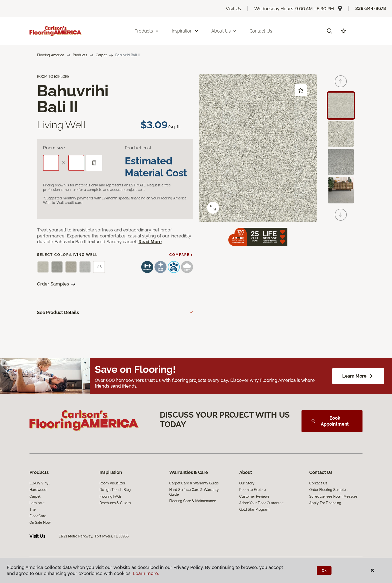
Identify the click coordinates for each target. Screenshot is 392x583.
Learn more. (146, 573)
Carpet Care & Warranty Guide (194, 483)
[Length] (51, 163)
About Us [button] (224, 31)
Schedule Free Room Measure (333, 496)
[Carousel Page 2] (341, 134)
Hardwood (38, 490)
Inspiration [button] (185, 31)
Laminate (37, 503)
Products (80, 55)
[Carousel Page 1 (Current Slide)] (341, 105)
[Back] (341, 81)
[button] (329, 31)
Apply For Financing (325, 503)
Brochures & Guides (115, 503)
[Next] (341, 215)
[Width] (76, 163)
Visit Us (233, 9)
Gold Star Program (254, 509)
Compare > (181, 255)
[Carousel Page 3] (341, 162)
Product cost (138, 148)
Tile (32, 509)
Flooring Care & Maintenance (192, 501)
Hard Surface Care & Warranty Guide (194, 492)
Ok (324, 570)
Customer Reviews (254, 496)
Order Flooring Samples (328, 490)
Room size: (54, 148)
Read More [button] (150, 242)
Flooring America (51, 55)
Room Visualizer (112, 483)
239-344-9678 (371, 8)
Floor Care (38, 516)
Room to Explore (252, 490)
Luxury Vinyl (39, 483)
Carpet (101, 55)
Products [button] (147, 31)
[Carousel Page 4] (341, 190)
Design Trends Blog (115, 490)
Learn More (358, 376)
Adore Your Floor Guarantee (261, 503)
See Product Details (58, 312)
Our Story (247, 483)
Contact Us (261, 31)
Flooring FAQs (110, 496)
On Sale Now (40, 522)
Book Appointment (330, 421)
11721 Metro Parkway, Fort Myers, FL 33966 (94, 536)
